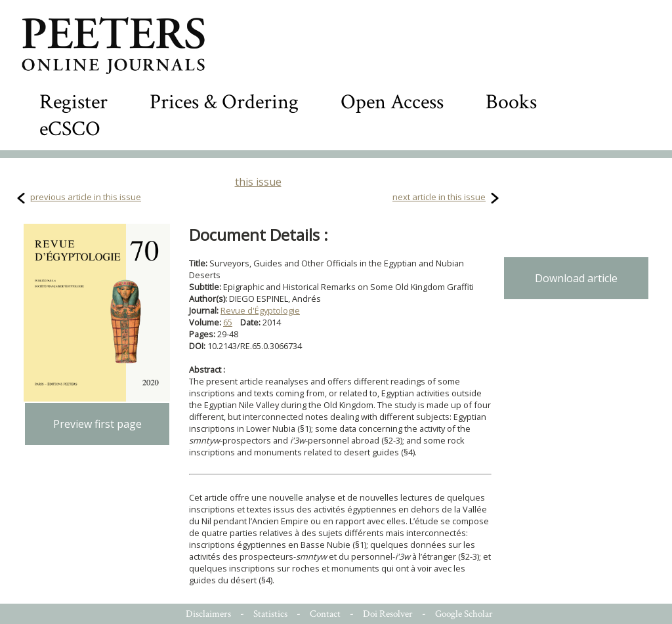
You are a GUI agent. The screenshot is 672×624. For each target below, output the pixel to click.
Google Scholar (464, 614)
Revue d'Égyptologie (260, 310)
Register (73, 102)
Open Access (392, 102)
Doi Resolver (388, 614)
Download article (576, 278)
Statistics (270, 614)
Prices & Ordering (224, 102)
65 (228, 322)
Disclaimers (208, 614)
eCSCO (70, 129)
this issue (258, 182)
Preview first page (97, 424)
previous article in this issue (86, 197)
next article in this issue (439, 197)
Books (511, 102)
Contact (325, 614)
